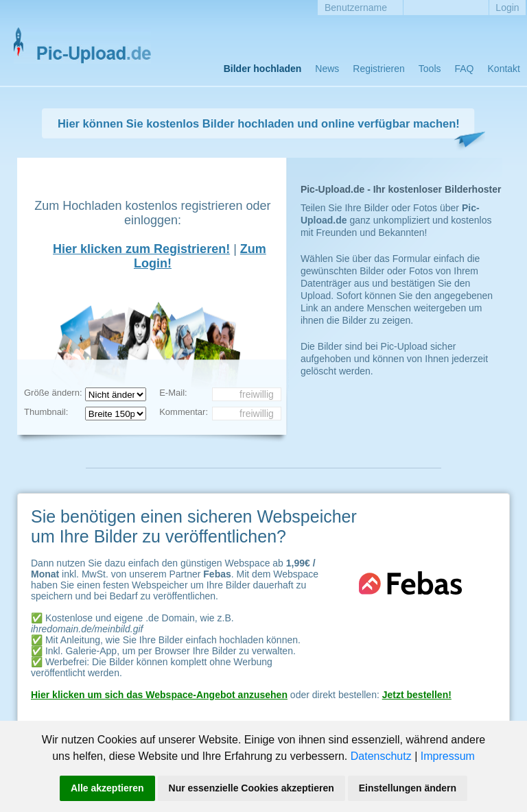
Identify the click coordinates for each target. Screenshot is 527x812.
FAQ (465, 69)
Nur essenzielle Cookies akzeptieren (251, 788)
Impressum (448, 756)
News (327, 69)
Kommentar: (184, 412)
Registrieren (378, 69)
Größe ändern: (53, 393)
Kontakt (504, 69)
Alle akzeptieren (107, 788)
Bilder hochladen (263, 69)
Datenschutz (381, 756)
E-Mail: (173, 393)
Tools (430, 69)
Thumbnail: (46, 412)
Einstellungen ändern (408, 788)
